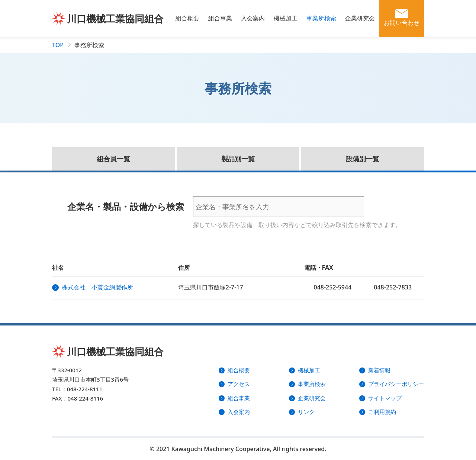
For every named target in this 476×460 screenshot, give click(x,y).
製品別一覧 (238, 159)
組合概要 (187, 18)
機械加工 (286, 18)
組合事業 (220, 18)
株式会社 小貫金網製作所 (97, 287)
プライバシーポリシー (396, 384)
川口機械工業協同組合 (115, 19)
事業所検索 (321, 18)
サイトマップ (385, 398)
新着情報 (379, 370)
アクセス (239, 384)
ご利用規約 (382, 412)
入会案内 (253, 18)
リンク (306, 412)
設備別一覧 (363, 159)
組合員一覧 (113, 159)
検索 (386, 207)
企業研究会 (360, 18)
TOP (58, 45)
